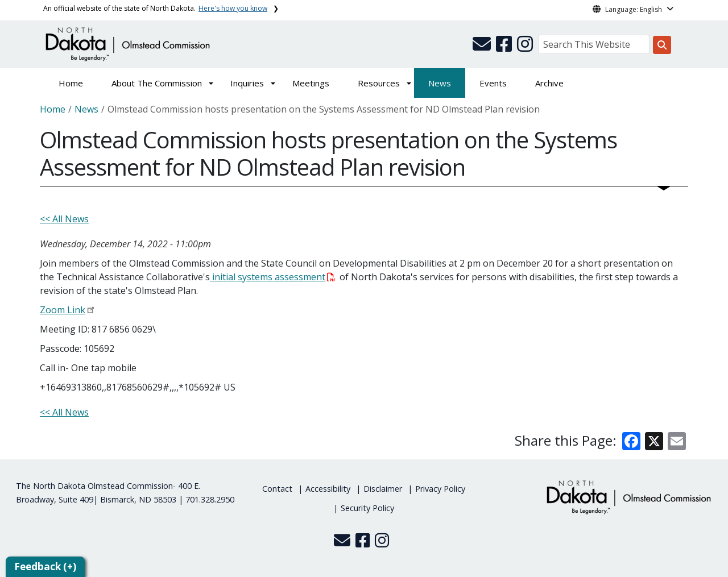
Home (71, 83)
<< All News (64, 219)
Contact (277, 489)
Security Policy (367, 508)
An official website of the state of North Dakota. (155, 8)
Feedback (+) (45, 566)
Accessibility (328, 489)
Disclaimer (383, 489)
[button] (483, 47)
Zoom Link (63, 310)
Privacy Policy (440, 489)
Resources (379, 83)
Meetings (311, 83)
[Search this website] (662, 45)
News (440, 83)
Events (493, 83)
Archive (549, 83)
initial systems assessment (273, 277)
